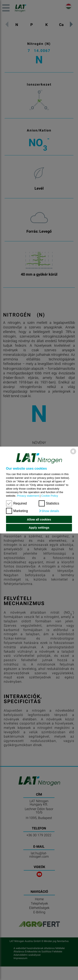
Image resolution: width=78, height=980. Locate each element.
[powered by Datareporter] (73, 454)
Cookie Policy (50, 496)
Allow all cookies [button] (39, 519)
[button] (49, 511)
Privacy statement (28, 496)
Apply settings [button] (39, 528)
